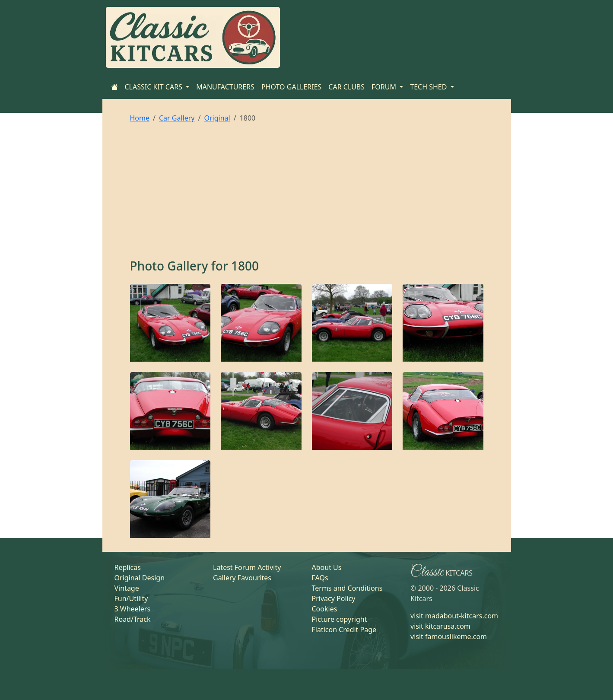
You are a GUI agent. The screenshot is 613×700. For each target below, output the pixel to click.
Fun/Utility (131, 598)
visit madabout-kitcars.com (454, 616)
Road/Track (133, 619)
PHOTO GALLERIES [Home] (291, 87)
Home (140, 118)
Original (217, 118)
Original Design (140, 578)
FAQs (320, 578)
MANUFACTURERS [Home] (225, 87)
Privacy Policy (334, 598)
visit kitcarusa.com (440, 626)
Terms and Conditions (347, 588)
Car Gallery (177, 118)
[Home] (114, 87)
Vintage (127, 588)
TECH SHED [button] (429, 87)
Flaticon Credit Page (344, 630)
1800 (245, 266)
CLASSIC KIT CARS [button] (155, 87)
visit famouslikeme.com (449, 636)
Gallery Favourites (242, 578)
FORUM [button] (385, 87)
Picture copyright (340, 619)
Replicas (128, 567)
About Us (327, 567)
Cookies (325, 609)
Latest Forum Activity (247, 567)
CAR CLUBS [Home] (346, 87)
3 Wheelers (133, 609)
